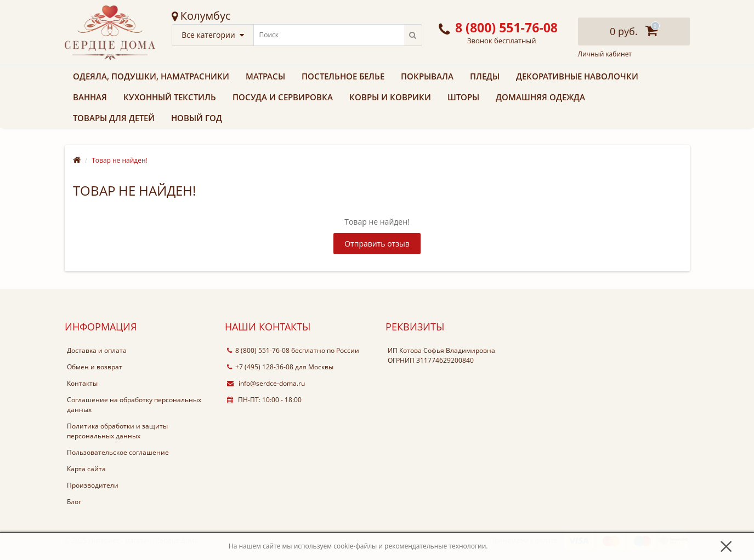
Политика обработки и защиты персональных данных (117, 431)
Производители (93, 485)
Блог (74, 502)
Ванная (90, 97)
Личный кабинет (605, 54)
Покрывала (427, 76)
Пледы (485, 76)
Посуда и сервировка (283, 97)
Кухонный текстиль (170, 97)
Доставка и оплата (97, 350)
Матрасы (265, 76)
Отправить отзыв (377, 244)
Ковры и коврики (390, 97)
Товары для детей (114, 118)
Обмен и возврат (95, 367)
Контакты (82, 383)
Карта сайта (86, 469)
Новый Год (197, 118)
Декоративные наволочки (577, 76)
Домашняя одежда (540, 97)
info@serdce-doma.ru (266, 383)
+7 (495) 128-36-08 (260, 367)
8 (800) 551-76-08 (258, 350)
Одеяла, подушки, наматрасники (151, 76)
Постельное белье (343, 76)
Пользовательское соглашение (118, 452)
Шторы (463, 97)
